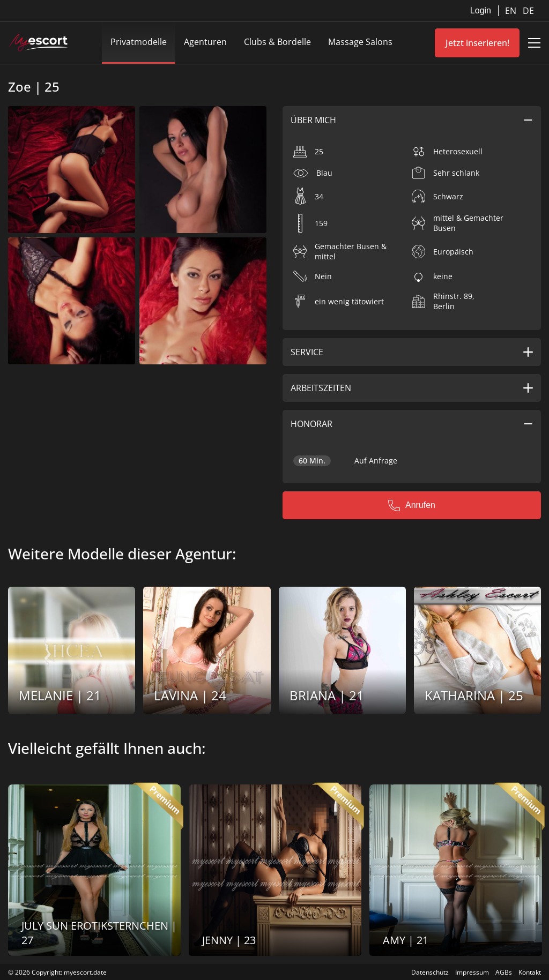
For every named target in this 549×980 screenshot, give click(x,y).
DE (528, 11)
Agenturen (205, 42)
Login (481, 10)
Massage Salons (360, 42)
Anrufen (412, 505)
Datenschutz (430, 972)
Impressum (472, 972)
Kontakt (530, 972)
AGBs (504, 972)
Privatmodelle (139, 42)
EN (512, 11)
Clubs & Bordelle (277, 42)
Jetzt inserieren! (477, 43)
